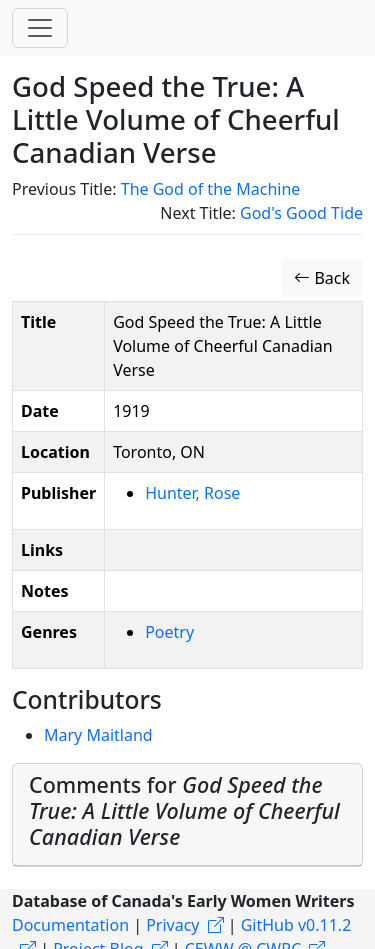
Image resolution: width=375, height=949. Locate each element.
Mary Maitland (98, 735)
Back (322, 278)
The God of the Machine (211, 189)
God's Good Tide (301, 213)
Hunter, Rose (192, 493)
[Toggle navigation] (40, 28)
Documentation (70, 925)
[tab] (187, 815)
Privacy (172, 925)
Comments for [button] (184, 810)
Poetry (169, 632)
